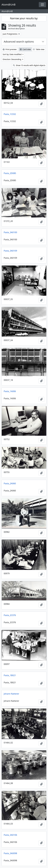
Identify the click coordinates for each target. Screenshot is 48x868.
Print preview (10, 49)
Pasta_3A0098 (10, 853)
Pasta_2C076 (10, 615)
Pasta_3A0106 (10, 835)
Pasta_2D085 (10, 173)
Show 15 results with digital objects (29, 65)
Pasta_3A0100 (10, 232)
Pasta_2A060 (10, 483)
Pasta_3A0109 (10, 251)
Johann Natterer (11, 694)
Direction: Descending (12, 59)
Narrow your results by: (24, 18)
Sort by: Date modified (12, 54)
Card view (25, 49)
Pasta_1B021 (10, 675)
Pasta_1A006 (10, 391)
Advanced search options (19, 42)
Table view (39, 49)
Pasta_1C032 (10, 114)
